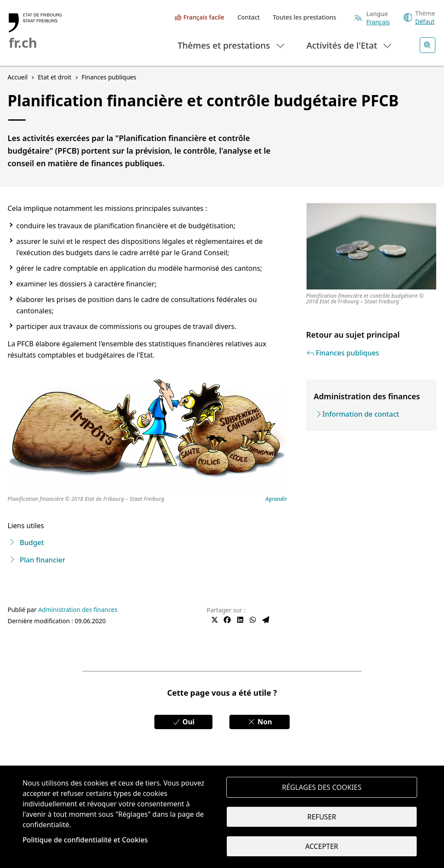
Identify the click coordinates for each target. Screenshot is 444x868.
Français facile (204, 17)
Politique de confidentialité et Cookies (85, 840)
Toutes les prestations (304, 17)
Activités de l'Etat (350, 45)
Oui (183, 722)
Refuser (322, 817)
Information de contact (361, 414)
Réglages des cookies (322, 787)
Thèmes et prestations (232, 45)
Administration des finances (78, 610)
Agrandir (276, 499)
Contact (248, 17)
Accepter (322, 846)
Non (260, 722)
